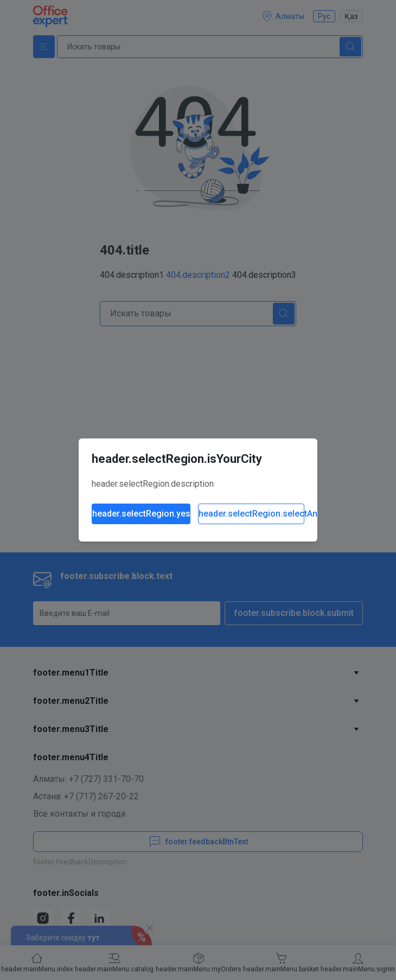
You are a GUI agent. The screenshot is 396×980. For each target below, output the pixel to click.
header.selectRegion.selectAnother (251, 514)
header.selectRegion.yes (141, 514)
